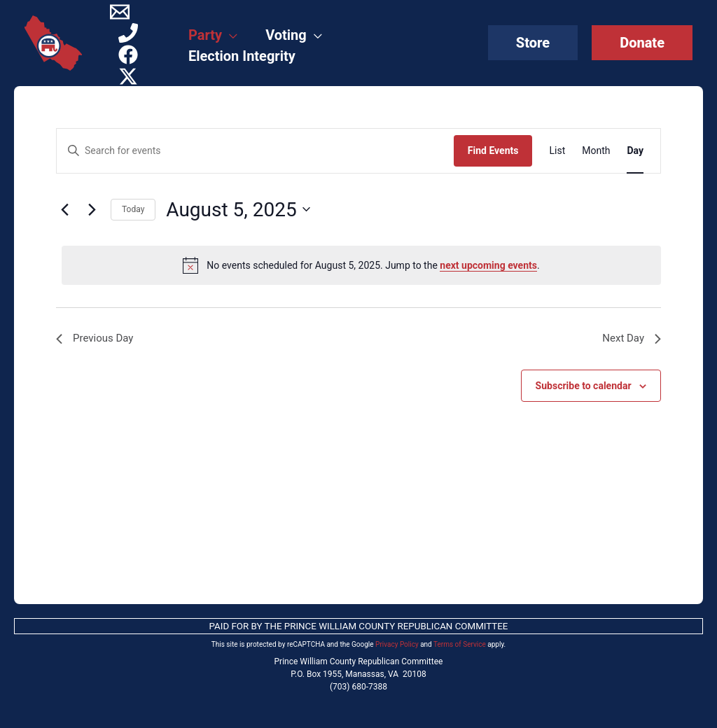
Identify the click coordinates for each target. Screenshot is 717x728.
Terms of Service (460, 644)
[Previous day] (64, 209)
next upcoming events (488, 265)
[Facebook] (128, 55)
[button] (533, 43)
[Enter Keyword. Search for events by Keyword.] (255, 151)
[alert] (361, 265)
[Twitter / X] (128, 76)
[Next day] (92, 209)
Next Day (630, 339)
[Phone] (128, 33)
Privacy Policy (397, 644)
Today (133, 209)
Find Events (493, 150)
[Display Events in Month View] (596, 151)
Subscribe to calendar (584, 387)
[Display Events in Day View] (635, 151)
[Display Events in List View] (557, 151)
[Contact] (120, 12)
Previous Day (97, 339)
